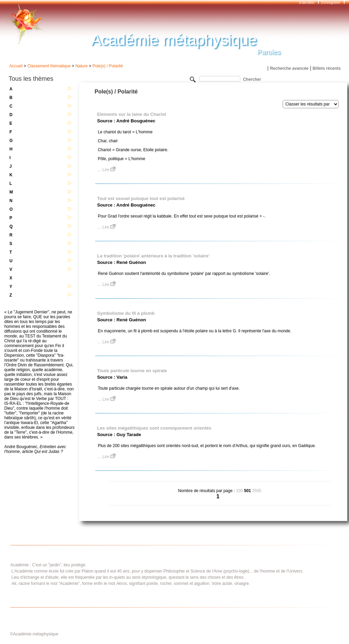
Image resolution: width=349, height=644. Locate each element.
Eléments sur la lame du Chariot (132, 114)
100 (239, 491)
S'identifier (307, 3)
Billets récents (327, 68)
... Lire (107, 170)
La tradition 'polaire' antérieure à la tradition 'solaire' (153, 256)
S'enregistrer (330, 3)
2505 (257, 491)
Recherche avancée (289, 68)
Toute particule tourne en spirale (132, 371)
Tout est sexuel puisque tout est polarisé (141, 198)
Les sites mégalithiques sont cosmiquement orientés (154, 428)
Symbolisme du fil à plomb (126, 313)
